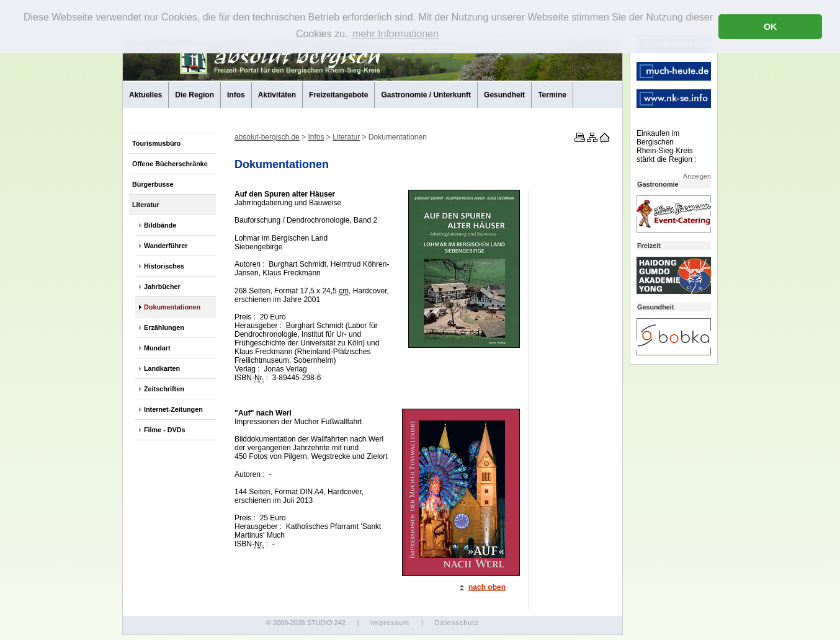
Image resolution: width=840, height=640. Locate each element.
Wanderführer (166, 246)
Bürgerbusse (153, 184)
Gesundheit (504, 95)
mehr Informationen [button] (395, 34)
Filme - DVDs (165, 430)
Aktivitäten (277, 95)
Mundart (157, 348)
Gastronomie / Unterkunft (426, 95)
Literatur (146, 205)
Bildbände (160, 225)
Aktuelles (145, 95)
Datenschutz (457, 623)
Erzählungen (164, 327)
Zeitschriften (164, 389)
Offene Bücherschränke (170, 164)
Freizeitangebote (338, 95)
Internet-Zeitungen (173, 409)
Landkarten (162, 368)
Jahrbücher (162, 287)
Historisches (164, 266)
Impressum (390, 623)
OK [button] (771, 27)
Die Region (194, 95)
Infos (236, 95)
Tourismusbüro (156, 143)
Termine (552, 95)
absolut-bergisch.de (267, 137)
